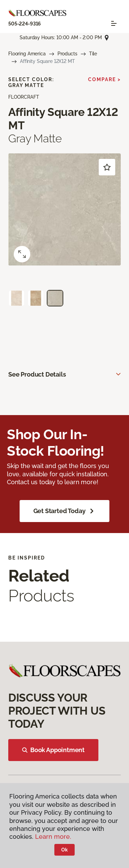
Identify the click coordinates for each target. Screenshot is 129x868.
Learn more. (53, 837)
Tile (93, 54)
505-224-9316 (25, 24)
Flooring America (27, 54)
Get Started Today (65, 511)
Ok (64, 850)
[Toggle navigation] (114, 23)
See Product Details (37, 374)
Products (67, 54)
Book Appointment (53, 750)
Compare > (104, 79)
